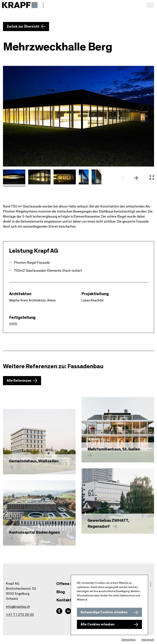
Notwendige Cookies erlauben (104, 612)
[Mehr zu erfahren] (118, 430)
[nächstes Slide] (138, 178)
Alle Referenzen (19, 381)
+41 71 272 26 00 (20, 615)
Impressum (148, 640)
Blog (61, 592)
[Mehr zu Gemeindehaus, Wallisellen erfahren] (39, 442)
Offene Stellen (70, 584)
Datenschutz (129, 640)
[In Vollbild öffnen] (152, 178)
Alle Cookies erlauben (98, 624)
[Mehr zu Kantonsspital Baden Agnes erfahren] (39, 513)
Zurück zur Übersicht (23, 27)
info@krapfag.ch (18, 607)
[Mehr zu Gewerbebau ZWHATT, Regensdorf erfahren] (118, 501)
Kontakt (64, 600)
